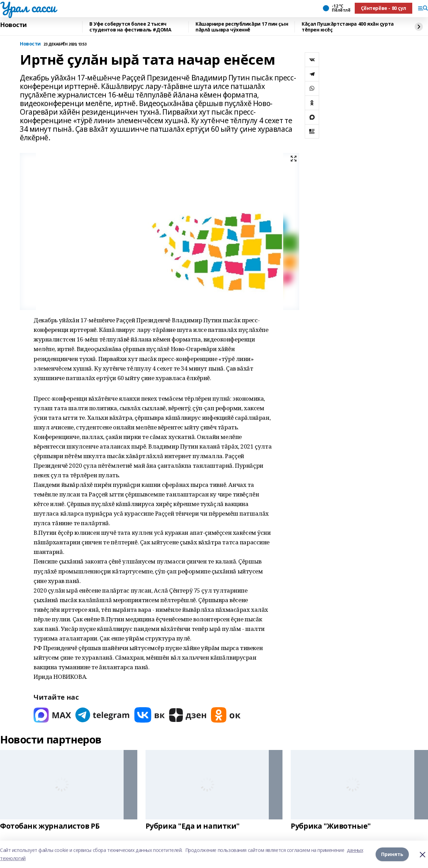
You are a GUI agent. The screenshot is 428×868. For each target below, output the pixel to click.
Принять (392, 854)
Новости (13, 25)
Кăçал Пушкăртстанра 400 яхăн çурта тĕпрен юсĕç (348, 27)
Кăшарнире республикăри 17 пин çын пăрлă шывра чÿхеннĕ (242, 27)
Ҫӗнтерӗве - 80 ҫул (383, 8)
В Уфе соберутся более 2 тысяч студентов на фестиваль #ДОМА (130, 27)
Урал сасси (28, 7)
